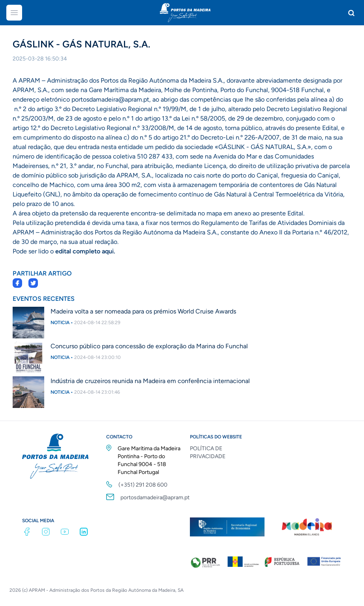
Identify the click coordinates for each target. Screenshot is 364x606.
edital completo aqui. (85, 251)
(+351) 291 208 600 (143, 485)
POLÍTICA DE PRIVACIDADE (208, 452)
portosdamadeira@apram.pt (155, 497)
